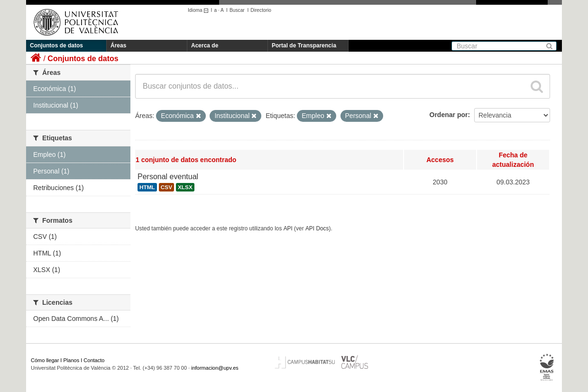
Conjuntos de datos (56, 46)
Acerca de (205, 46)
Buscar (237, 10)
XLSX (185, 187)
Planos (72, 360)
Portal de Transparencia (304, 46)
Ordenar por (449, 115)
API (288, 228)
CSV (166, 187)
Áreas (118, 46)
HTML (147, 187)
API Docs (317, 228)
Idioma (199, 10)
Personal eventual (168, 177)
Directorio (261, 10)
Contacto (94, 360)
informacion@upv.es (215, 368)
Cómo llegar (45, 360)
